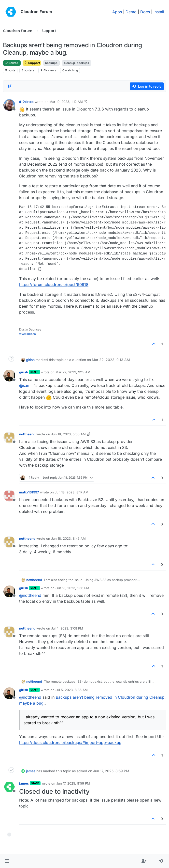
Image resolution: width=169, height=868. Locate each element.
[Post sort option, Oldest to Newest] (10, 86)
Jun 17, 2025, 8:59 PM (73, 783)
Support (32, 63)
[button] (7, 861)
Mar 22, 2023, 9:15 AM (73, 372)
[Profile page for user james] (9, 787)
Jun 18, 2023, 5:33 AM (68, 434)
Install (159, 12)
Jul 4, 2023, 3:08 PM (67, 628)
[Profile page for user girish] (9, 376)
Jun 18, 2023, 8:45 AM (68, 538)
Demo (131, 12)
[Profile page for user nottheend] (9, 438)
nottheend (27, 434)
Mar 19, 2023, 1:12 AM (66, 102)
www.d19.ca (28, 334)
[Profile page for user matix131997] (9, 496)
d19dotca (26, 102)
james (31, 771)
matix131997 (29, 492)
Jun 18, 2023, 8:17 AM (72, 492)
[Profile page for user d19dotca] (9, 105)
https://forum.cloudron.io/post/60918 (54, 284)
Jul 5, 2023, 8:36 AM (72, 690)
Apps (117, 12)
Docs (145, 12)
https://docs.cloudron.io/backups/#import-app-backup (70, 742)
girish (30, 360)
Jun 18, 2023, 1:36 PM (72, 588)
